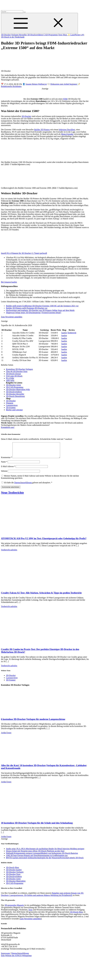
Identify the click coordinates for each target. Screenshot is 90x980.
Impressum (5, 956)
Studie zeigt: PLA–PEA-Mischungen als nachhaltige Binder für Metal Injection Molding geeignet (45, 852)
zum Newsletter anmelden (31, 922)
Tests (60, 35)
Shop (65, 35)
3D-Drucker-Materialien (16, 884)
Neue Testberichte (12, 496)
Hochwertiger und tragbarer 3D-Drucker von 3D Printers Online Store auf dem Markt (40, 310)
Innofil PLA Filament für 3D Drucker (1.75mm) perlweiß (24, 253)
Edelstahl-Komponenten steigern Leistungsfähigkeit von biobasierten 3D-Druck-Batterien (42, 856)
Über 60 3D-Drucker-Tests (17, 371)
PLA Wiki (10, 378)
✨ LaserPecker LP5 (76, 35)
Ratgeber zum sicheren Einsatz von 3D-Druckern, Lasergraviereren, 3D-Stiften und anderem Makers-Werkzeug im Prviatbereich (42, 897)
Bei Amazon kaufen (9, 282)
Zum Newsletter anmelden (12, 317)
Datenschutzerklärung (23, 486)
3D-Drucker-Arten (13, 385)
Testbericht (72, 333)
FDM (65, 99)
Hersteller (23, 35)
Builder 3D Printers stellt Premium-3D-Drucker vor (27, 308)
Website (4, 474)
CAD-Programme (51, 35)
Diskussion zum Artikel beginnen (64, 84)
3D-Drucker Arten (13, 882)
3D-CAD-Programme (15, 387)
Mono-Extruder (67, 134)
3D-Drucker (26, 116)
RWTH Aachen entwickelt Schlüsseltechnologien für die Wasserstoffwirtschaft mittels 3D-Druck (45, 861)
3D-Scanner (11, 408)
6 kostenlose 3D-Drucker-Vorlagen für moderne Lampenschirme (33, 722)
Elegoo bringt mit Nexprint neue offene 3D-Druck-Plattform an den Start (35, 854)
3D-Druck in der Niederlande (13, 37)
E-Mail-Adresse (8, 469)
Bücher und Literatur (14, 410)
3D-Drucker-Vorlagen (10, 35)
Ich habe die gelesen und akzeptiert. (27, 486)
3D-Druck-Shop (12, 870)
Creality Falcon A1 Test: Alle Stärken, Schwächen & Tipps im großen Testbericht (41, 596)
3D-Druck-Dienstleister (15, 396)
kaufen (64, 333)
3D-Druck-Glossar (13, 374)
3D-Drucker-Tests (13, 877)
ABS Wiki (10, 380)
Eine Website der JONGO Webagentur (16, 959)
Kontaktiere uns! (8, 427)
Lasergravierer (12, 405)
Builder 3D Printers (42, 130)
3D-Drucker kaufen (14, 873)
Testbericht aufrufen (9, 553)
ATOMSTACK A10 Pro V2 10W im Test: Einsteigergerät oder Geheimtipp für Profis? (44, 541)
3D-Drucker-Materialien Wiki (18, 389)
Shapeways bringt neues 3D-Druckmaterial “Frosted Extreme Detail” (34, 313)
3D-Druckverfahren (35, 35)
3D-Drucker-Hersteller (15, 394)
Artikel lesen (6, 736)
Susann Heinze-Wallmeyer (36, 84)
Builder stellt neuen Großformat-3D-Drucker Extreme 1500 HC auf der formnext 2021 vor (42, 306)
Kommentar (6, 460)
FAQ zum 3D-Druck (14, 376)
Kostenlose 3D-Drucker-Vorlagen (19, 369)
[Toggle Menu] (39, 23)
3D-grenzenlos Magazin (14, 908)
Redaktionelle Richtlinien (11, 86)
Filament (10, 403)
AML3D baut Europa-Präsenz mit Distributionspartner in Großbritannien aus (37, 858)
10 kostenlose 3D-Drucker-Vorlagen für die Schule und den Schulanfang (37, 826)
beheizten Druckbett (67, 130)
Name (4, 465)
